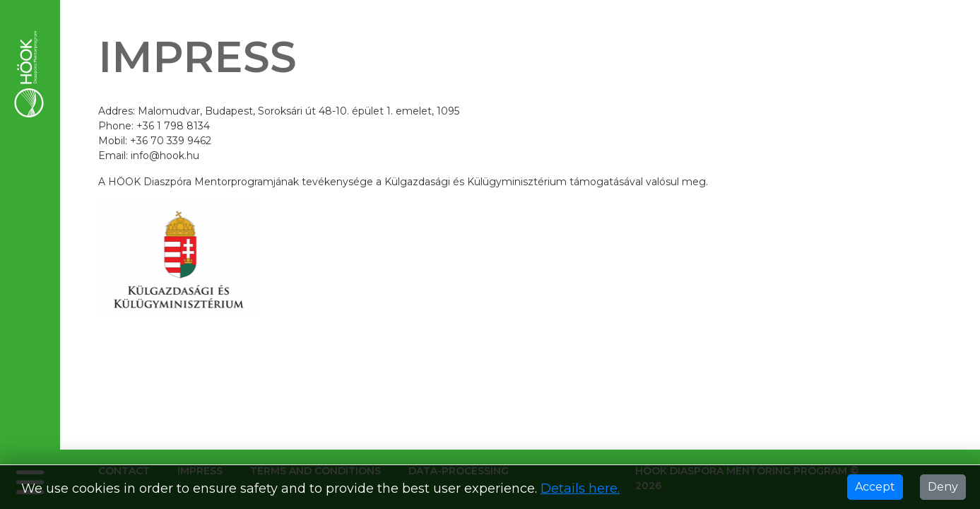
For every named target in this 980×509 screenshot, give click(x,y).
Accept (875, 487)
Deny (943, 487)
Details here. (580, 488)
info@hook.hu (165, 156)
